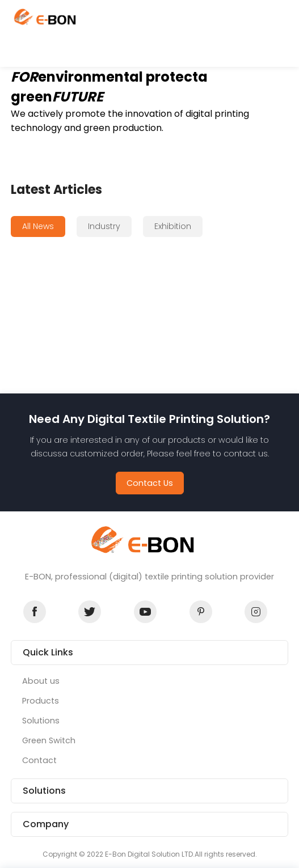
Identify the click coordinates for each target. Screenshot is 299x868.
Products (41, 701)
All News (38, 226)
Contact (39, 760)
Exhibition (173, 226)
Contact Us (150, 483)
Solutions (41, 721)
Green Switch (49, 740)
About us (41, 681)
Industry (104, 226)
